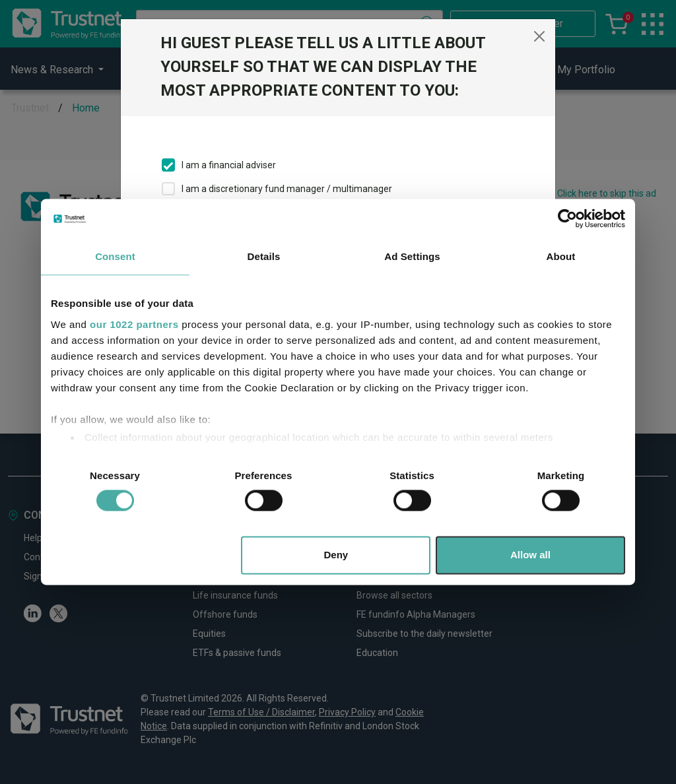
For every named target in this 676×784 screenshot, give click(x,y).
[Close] (539, 36)
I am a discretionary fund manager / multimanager (287, 189)
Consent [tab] (115, 256)
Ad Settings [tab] (412, 256)
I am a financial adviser (229, 165)
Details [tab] (264, 256)
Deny (336, 555)
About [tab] (561, 256)
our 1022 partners (134, 324)
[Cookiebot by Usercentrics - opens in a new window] (567, 218)
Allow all (530, 555)
